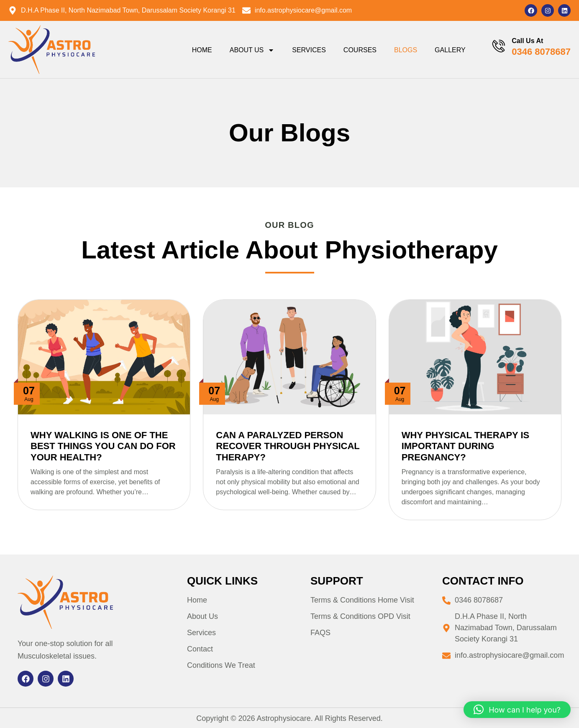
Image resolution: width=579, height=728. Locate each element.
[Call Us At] (498, 46)
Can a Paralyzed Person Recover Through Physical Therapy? (288, 446)
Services (308, 50)
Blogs (405, 50)
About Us (251, 50)
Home (201, 50)
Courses (359, 50)
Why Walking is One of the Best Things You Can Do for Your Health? (103, 446)
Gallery (449, 50)
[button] (517, 710)
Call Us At (527, 41)
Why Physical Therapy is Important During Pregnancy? (466, 446)
